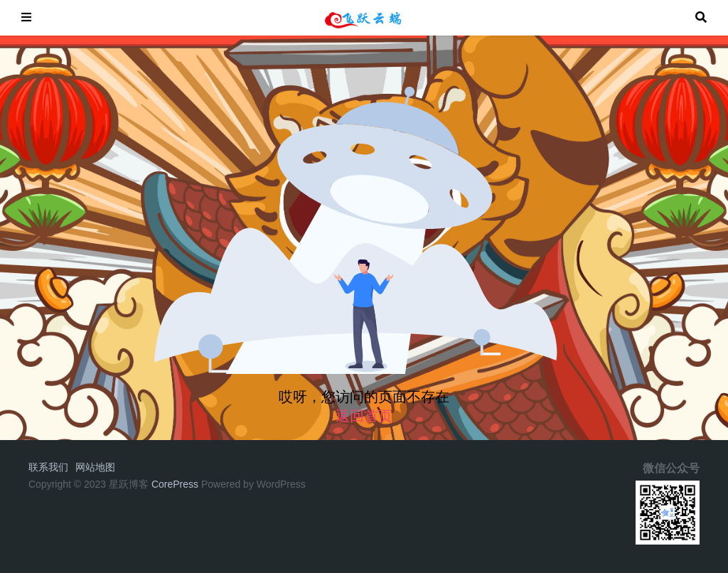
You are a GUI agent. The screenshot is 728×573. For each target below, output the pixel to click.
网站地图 (95, 467)
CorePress (175, 484)
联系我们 (48, 467)
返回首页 (364, 416)
